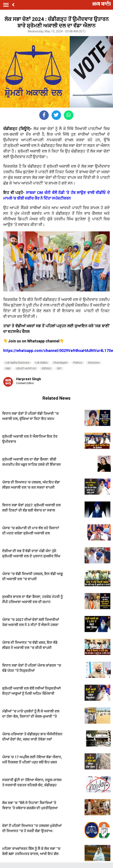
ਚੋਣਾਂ (59, 369)
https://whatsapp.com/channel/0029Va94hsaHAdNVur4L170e (58, 351)
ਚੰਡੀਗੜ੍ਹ (46, 369)
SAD (8, 369)
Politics (78, 363)
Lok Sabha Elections (17, 363)
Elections (94, 363)
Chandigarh (60, 363)
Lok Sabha (41, 363)
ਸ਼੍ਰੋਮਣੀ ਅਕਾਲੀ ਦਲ (26, 369)
